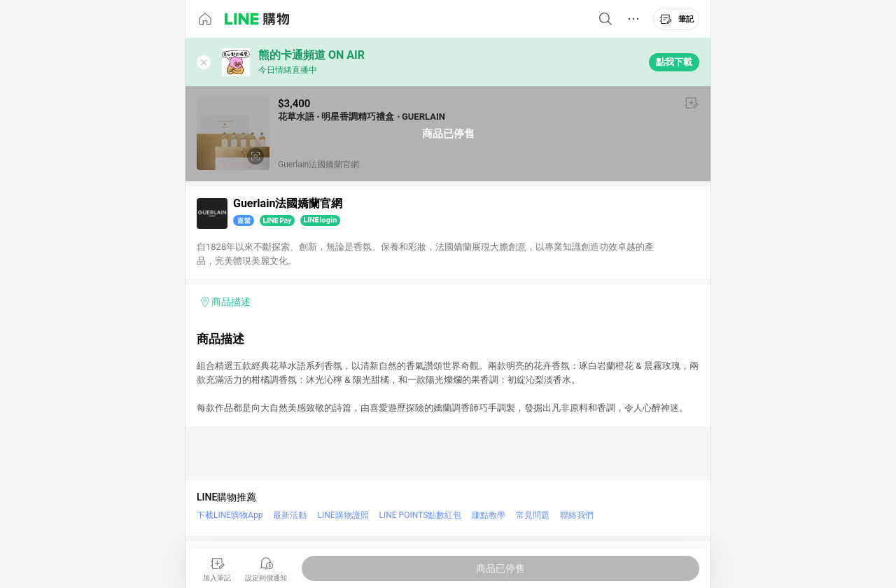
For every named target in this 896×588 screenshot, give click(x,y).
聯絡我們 (577, 515)
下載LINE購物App (230, 515)
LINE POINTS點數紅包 (421, 515)
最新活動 (290, 515)
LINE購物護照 (343, 515)
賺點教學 (489, 515)
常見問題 (533, 515)
